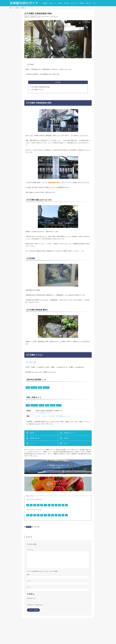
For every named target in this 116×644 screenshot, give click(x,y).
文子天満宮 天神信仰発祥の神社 (41, 87)
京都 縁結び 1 (77, 405)
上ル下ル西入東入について (43, 419)
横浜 (54, 511)
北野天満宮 (69, 183)
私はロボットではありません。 (36, 623)
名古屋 (61, 511)
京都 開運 (30, 405)
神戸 (80, 511)
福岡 (29, 517)
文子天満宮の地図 (31, 362)
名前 (28, 593)
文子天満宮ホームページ (63, 422)
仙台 (35, 511)
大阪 (74, 511)
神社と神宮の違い (41, 387)
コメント (30, 568)
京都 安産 (66, 405)
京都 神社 (30, 387)
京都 (68, 511)
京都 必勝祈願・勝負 (42, 405)
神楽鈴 (50, 244)
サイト (29, 605)
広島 (86, 511)
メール (29, 599)
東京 (48, 511)
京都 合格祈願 (56, 405)
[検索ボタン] (94, 3)
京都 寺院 (53, 387)
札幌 (29, 511)
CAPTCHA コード (31, 616)
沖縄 (35, 517)
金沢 (41, 511)
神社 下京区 (37, 545)
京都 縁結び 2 (31, 411)
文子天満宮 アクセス (37, 90)
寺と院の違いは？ (64, 387)
